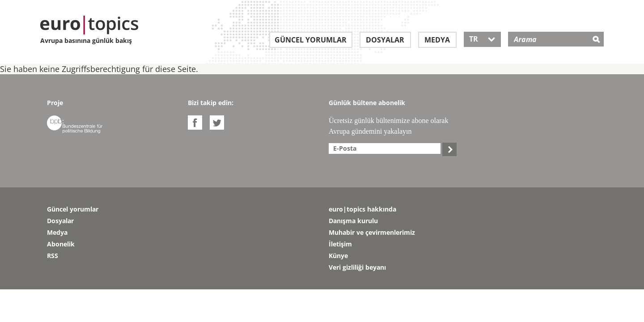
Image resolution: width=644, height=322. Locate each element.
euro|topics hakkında (362, 209)
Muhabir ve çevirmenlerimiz (372, 232)
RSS (53, 256)
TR (482, 39)
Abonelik (61, 244)
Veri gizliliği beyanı (357, 267)
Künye (338, 256)
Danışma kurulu (353, 221)
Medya (437, 40)
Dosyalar (385, 40)
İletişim (340, 244)
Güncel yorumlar (311, 40)
